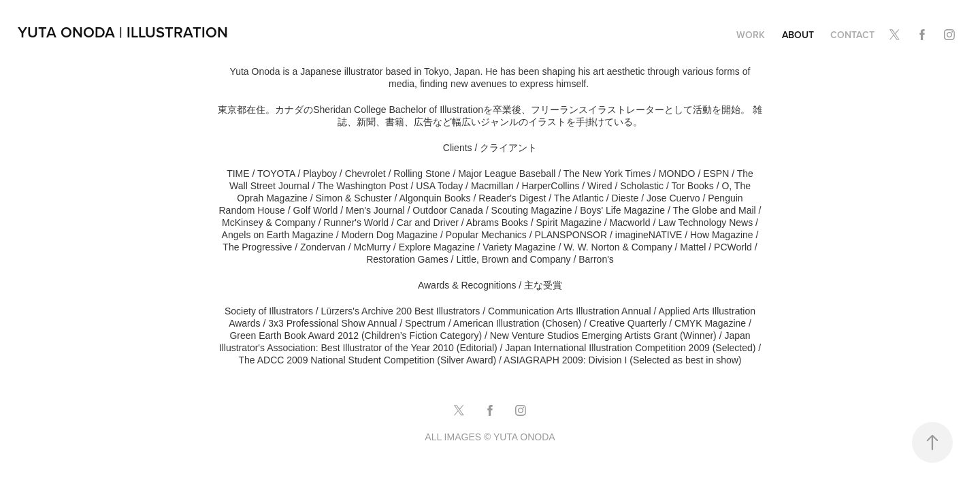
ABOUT (798, 35)
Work (751, 35)
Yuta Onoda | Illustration (123, 32)
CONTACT (852, 35)
